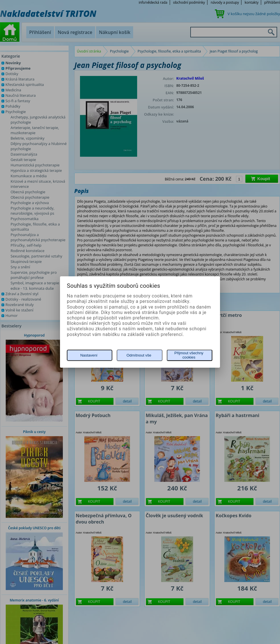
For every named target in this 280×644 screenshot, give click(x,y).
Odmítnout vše (139, 355)
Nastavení (89, 355)
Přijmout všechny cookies (189, 355)
